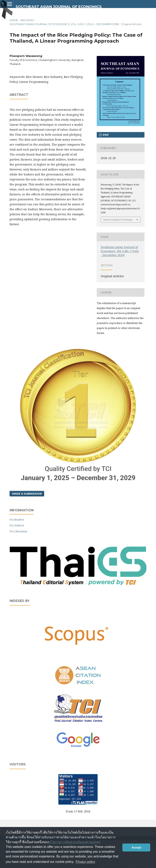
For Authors (17, 525)
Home (14, 20)
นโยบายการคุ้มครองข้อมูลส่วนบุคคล (75, 842)
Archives (27, 20)
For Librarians (18, 531)
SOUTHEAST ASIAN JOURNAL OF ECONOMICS (59, 7)
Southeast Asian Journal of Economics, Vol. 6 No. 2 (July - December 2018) (64, 24)
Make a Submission (27, 494)
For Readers (17, 520)
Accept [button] (136, 847)
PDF (105, 135)
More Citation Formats (118, 220)
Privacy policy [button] (85, 862)
